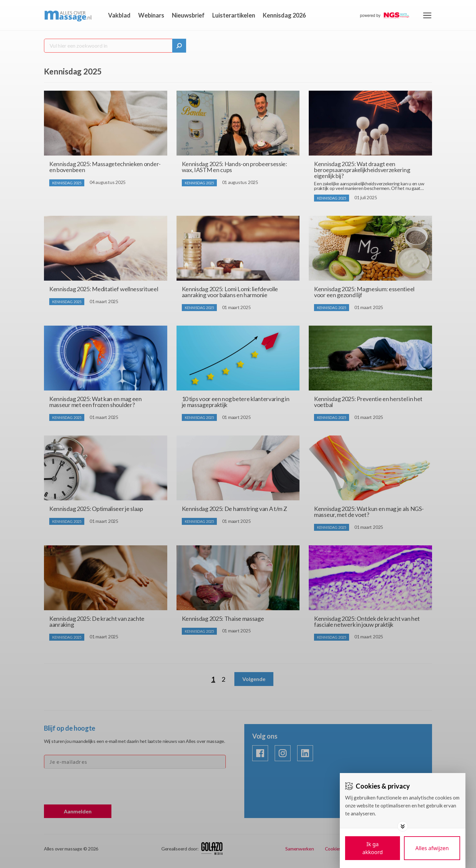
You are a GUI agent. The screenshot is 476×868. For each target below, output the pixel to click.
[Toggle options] (403, 826)
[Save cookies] (373, 848)
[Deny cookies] (432, 848)
